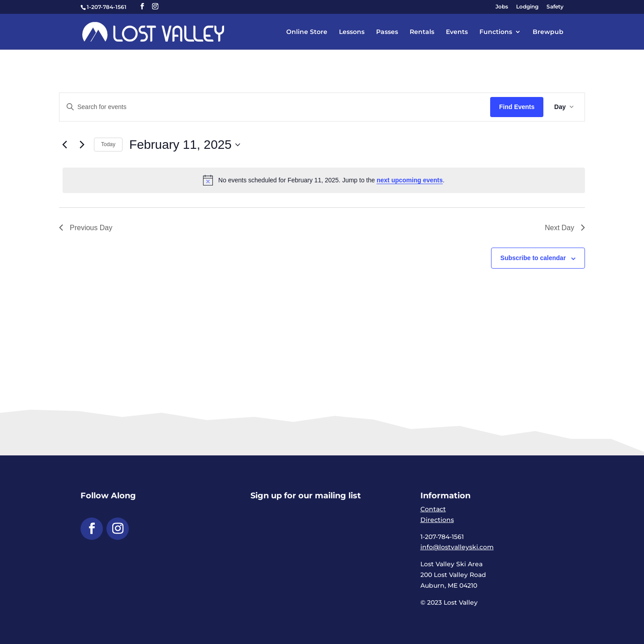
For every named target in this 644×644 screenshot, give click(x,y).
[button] (142, 6)
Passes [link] (387, 32)
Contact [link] (433, 509)
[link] (153, 31)
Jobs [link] (502, 7)
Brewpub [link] (548, 32)
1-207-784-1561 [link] (107, 7)
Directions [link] (437, 520)
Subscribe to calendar (533, 258)
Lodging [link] (527, 7)
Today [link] (108, 144)
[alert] (324, 180)
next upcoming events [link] (410, 180)
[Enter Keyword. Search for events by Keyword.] (275, 107)
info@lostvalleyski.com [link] (457, 547)
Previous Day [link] (86, 228)
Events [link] (457, 32)
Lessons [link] (352, 32)
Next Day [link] (565, 228)
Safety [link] (555, 7)
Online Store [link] (307, 32)
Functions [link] (496, 32)
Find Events (517, 107)
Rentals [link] (422, 32)
